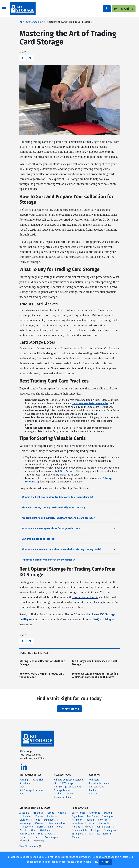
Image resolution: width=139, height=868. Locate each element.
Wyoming (39, 841)
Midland (76, 827)
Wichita (76, 837)
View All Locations (30, 846)
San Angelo (110, 830)
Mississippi (25, 823)
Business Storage (63, 794)
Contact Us (95, 790)
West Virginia (52, 837)
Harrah (90, 820)
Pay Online (124, 9)
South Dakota (45, 834)
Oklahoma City (79, 830)
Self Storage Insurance (32, 790)
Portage (95, 830)
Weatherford (104, 834)
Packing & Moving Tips (31, 780)
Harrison (103, 820)
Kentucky (52, 816)
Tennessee (25, 837)
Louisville (104, 823)
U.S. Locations (96, 787)
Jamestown (78, 823)
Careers (93, 794)
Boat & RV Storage (64, 783)
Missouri (40, 823)
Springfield (78, 834)
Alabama (24, 813)
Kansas (39, 816)
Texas (38, 837)
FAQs (22, 787)
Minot (87, 827)
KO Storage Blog (34, 22)
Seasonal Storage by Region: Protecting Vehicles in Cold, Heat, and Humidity (95, 675)
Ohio (34, 830)
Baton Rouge (78, 813)
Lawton (91, 823)
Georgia (62, 813)
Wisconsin (25, 841)
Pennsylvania (27, 834)
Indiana (27, 816)
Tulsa (90, 834)
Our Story (94, 780)
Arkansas (38, 813)
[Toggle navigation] (4, 9)
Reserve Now (69, 709)
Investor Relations (99, 783)
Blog (22, 794)
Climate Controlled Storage (69, 780)
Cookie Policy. (91, 862)
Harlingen (77, 820)
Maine (37, 820)
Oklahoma (46, 830)
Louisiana (25, 820)
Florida (51, 813)
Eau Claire (92, 816)
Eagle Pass (77, 816)
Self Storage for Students (68, 787)
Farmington (108, 816)
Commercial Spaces (65, 797)
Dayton (108, 813)
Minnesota (50, 820)
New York (28, 827)
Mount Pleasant (103, 827)
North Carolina (45, 827)
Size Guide (25, 783)
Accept (106, 862)
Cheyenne (95, 813)
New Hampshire (57, 823)
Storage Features (63, 790)
